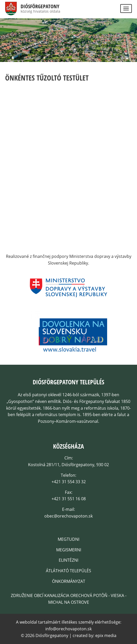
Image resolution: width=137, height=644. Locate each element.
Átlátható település (68, 571)
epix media (106, 635)
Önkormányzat (69, 581)
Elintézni (68, 560)
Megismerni (69, 550)
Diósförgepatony (40, 6)
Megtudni (68, 539)
